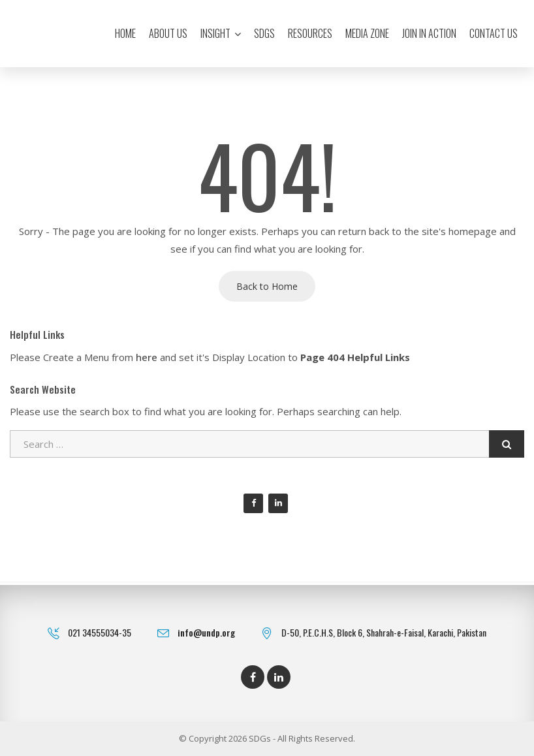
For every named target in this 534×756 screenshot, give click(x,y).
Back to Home (267, 286)
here (147, 357)
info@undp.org (206, 632)
